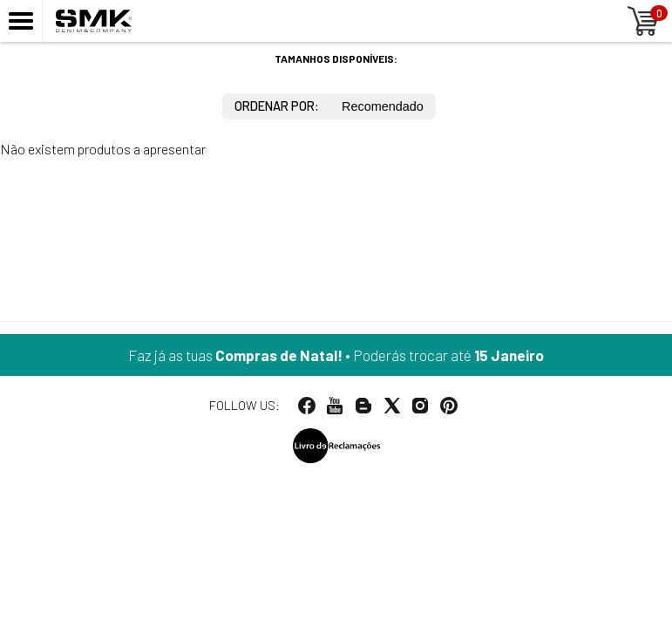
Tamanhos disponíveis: (336, 58)
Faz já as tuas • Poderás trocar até (336, 355)
